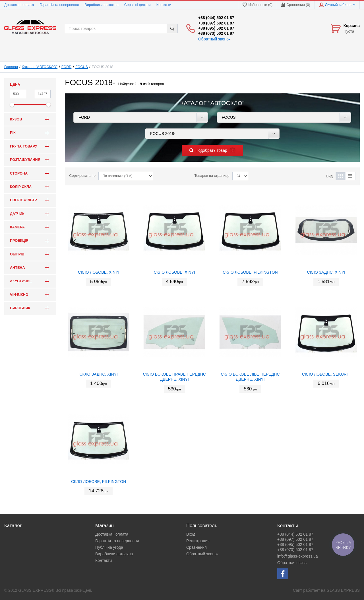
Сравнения (197, 547)
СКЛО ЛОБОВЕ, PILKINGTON (250, 272)
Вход (191, 534)
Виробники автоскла (102, 5)
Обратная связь (292, 563)
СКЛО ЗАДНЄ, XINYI (326, 272)
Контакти (164, 5)
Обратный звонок (214, 39)
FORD (67, 67)
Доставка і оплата (19, 5)
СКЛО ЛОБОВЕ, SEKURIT (326, 374)
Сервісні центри (137, 5)
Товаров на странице (212, 176)
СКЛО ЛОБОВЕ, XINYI (99, 272)
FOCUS (82, 67)
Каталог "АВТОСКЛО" (40, 67)
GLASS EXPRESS (343, 590)
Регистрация (198, 541)
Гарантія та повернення (59, 5)
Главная (11, 67)
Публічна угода (109, 547)
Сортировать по (82, 176)
